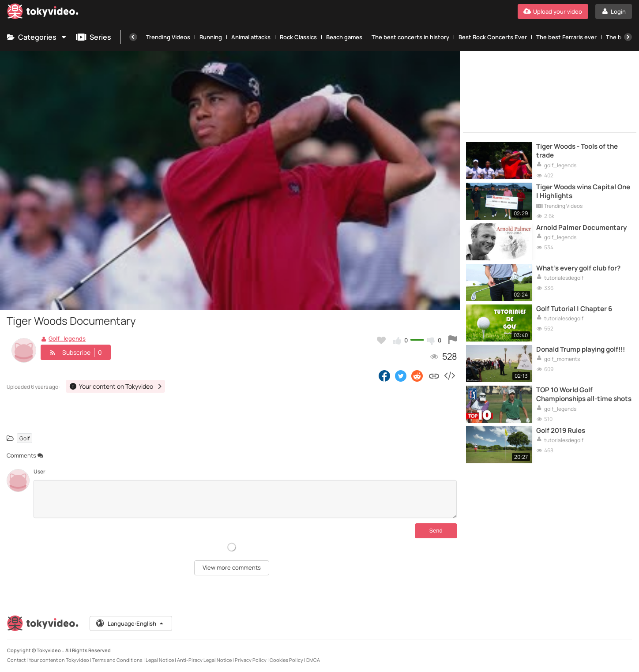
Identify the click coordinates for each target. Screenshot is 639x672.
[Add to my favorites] (381, 340)
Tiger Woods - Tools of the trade (577, 151)
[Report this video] (453, 340)
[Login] (614, 11)
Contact (16, 660)
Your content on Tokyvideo (59, 660)
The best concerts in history (410, 37)
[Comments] (245, 499)
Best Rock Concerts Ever (493, 37)
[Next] (628, 37)
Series (94, 37)
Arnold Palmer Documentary (581, 228)
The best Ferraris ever (566, 37)
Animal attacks (251, 37)
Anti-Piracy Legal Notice (204, 660)
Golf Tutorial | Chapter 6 (574, 309)
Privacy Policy (251, 660)
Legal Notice (160, 660)
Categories (37, 37)
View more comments (232, 567)
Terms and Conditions (117, 660)
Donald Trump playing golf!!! (581, 349)
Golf (24, 438)
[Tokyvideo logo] (43, 13)
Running (211, 37)
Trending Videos (168, 37)
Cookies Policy (286, 660)
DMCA (313, 660)
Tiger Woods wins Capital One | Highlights (583, 191)
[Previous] (133, 37)
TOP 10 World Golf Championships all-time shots (584, 394)
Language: (130, 623)
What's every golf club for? (578, 268)
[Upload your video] (553, 11)
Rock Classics (298, 37)
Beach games (344, 37)
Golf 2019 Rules (561, 431)
